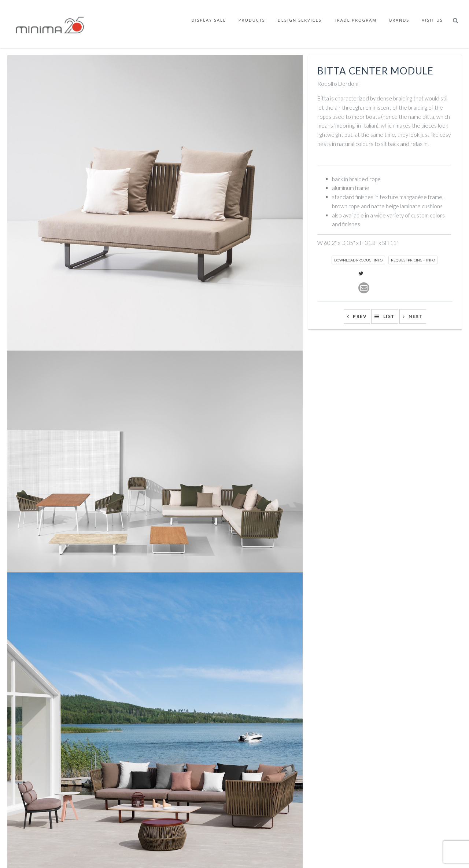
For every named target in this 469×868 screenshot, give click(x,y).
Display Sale (209, 20)
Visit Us (432, 20)
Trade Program (355, 20)
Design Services (300, 20)
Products (252, 20)
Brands (399, 20)
